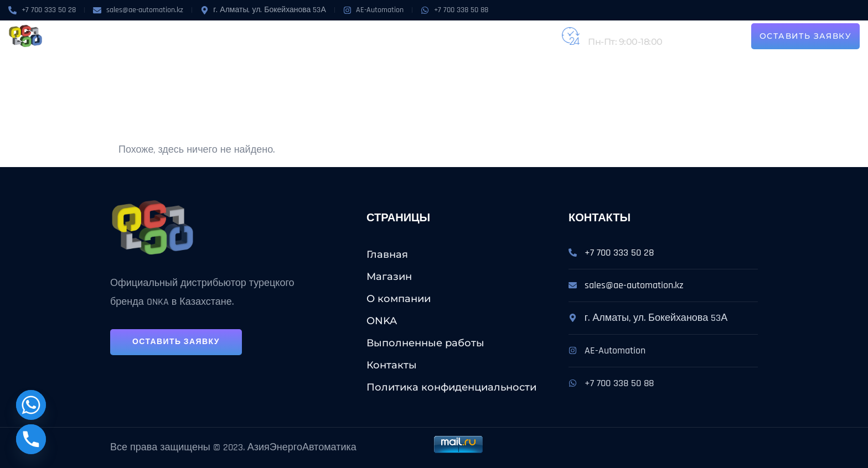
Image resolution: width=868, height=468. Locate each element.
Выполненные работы (425, 36)
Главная (387, 254)
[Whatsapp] (31, 405)
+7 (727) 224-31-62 (624, 30)
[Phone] (31, 439)
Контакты (508, 36)
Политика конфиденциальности (451, 387)
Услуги (342, 36)
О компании (254, 36)
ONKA (300, 36)
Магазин (198, 36)
